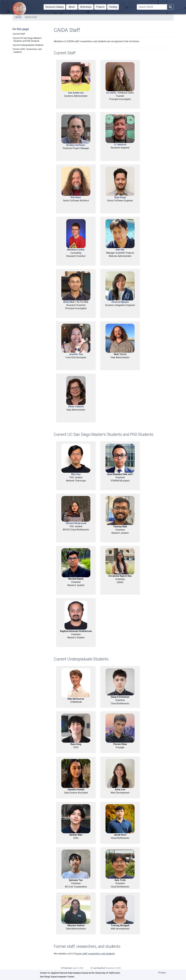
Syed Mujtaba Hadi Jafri (120, 474)
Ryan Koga (120, 197)
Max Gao (76, 474)
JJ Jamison (120, 144)
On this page (21, 29)
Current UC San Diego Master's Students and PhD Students (27, 40)
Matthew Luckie (76, 250)
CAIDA (18, 17)
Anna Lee (120, 789)
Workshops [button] (87, 7)
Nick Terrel (120, 354)
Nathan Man (76, 835)
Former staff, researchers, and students (27, 51)
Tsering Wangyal (120, 925)
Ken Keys (76, 197)
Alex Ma (120, 250)
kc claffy (111, 93)
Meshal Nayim (76, 579)
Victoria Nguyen (120, 302)
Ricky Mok (69, 302)
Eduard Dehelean (120, 697)
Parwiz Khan (120, 744)
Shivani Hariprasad (76, 523)
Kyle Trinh (120, 880)
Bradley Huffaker (76, 145)
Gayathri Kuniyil (76, 789)
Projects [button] (101, 7)
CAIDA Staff (31, 17)
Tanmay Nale (120, 527)
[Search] (152, 7)
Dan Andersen (76, 93)
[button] (54, 7)
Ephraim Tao (76, 880)
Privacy (162, 973)
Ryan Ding (76, 744)
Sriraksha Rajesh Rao (120, 576)
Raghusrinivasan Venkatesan (76, 631)
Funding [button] (114, 7)
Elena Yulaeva (76, 407)
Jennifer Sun (76, 354)
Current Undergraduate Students (28, 45)
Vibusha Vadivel (76, 925)
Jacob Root (120, 835)
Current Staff (19, 34)
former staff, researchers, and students (95, 954)
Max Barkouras (76, 699)
